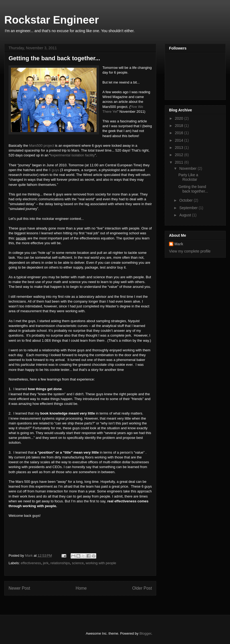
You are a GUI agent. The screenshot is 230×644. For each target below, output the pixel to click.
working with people (101, 563)
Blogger (145, 633)
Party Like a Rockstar (188, 177)
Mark (179, 244)
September (189, 208)
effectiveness (31, 563)
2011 (180, 162)
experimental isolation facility (73, 155)
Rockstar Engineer (51, 20)
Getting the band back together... (193, 189)
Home (81, 588)
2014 (180, 140)
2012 (180, 155)
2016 (180, 133)
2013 (180, 148)
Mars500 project (42, 146)
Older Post (142, 588)
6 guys (54, 170)
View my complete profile (190, 251)
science (78, 563)
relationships (60, 563)
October (186, 200)
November (188, 168)
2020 (180, 118)
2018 (180, 126)
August (185, 215)
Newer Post (19, 588)
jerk (46, 563)
